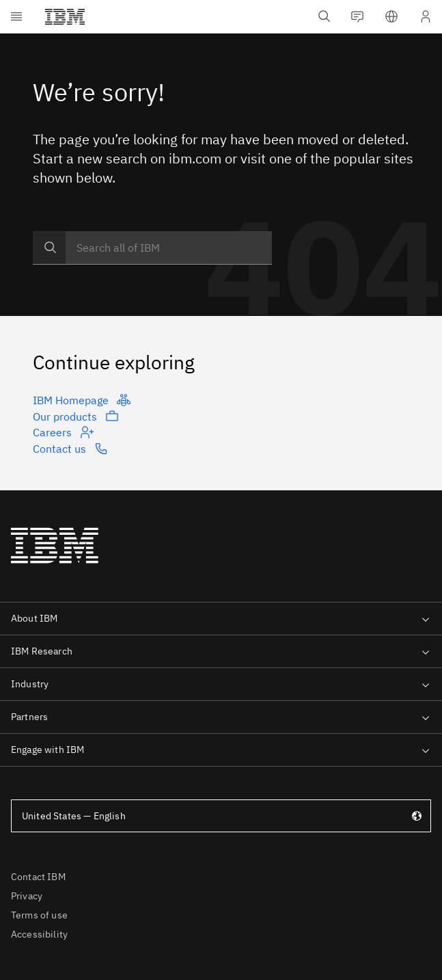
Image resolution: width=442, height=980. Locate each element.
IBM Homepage (82, 400)
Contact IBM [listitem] (38, 877)
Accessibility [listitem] (39, 934)
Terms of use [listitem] (39, 915)
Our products (76, 416)
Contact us (70, 449)
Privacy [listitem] (27, 896)
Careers (63, 432)
